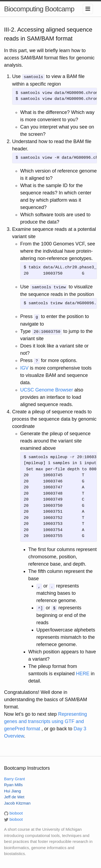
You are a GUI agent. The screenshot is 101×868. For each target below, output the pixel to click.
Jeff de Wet (14, 796)
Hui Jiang (13, 790)
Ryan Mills (13, 784)
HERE (83, 673)
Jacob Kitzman (17, 802)
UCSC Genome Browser (47, 389)
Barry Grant (15, 778)
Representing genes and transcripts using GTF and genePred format (46, 720)
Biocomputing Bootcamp (39, 9)
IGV (24, 367)
